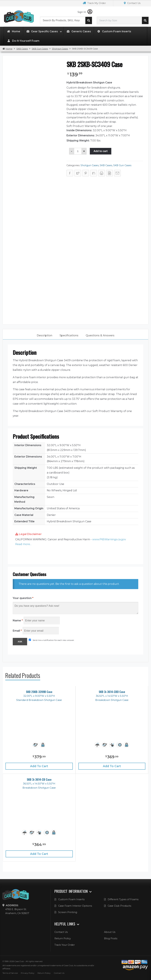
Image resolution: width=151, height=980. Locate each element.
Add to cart (101, 151)
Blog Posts (111, 938)
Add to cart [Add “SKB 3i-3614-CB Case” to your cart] (39, 854)
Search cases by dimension (145, 20)
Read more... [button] (23, 544)
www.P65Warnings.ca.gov (109, 539)
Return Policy (63, 938)
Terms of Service (10, 973)
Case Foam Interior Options (75, 906)
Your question (23, 598)
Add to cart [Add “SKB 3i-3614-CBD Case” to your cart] (112, 766)
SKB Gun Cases (40, 49)
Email (17, 631)
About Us (110, 932)
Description (44, 335)
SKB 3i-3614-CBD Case (112, 692)
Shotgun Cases (60, 49)
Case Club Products (119, 906)
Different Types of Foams (123, 899)
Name (18, 620)
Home (9, 49)
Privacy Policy (28, 973)
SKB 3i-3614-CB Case (39, 779)
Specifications (69, 335)
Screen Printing (68, 912)
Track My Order (94, 3)
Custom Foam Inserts (71, 899)
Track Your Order (65, 945)
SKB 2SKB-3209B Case (39, 692)
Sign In (85, 12)
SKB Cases (22, 49)
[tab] (44, 336)
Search (89, 20)
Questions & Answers (100, 335)
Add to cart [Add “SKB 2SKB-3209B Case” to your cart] (39, 766)
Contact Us (132, 3)
